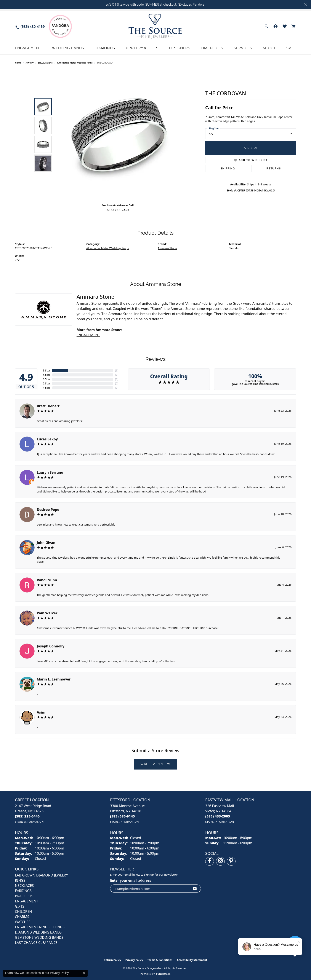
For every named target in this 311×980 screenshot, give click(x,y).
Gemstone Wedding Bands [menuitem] (39, 937)
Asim (41, 712)
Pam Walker (47, 613)
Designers (180, 48)
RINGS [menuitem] (20, 880)
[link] (30, 26)
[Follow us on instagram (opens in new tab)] (220, 861)
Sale (291, 48)
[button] (266, 26)
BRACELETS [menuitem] (24, 896)
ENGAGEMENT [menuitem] (27, 901)
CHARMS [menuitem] (22, 917)
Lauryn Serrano (50, 472)
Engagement (28, 48)
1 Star (47, 388)
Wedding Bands (68, 48)
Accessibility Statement (192, 960)
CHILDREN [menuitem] (23, 911)
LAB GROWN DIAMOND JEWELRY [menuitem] (41, 875)
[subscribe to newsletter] (195, 889)
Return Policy (112, 960)
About (269, 48)
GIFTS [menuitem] (20, 906)
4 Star (47, 375)
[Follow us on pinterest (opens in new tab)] (231, 861)
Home (18, 63)
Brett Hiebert (48, 406)
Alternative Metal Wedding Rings (75, 63)
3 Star (47, 379)
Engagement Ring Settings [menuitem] (40, 927)
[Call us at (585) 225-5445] (27, 816)
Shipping (228, 169)
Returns (274, 169)
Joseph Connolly (50, 646)
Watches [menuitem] (23, 922)
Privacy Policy (134, 960)
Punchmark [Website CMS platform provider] (163, 974)
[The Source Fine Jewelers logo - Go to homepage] (155, 26)
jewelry (30, 63)
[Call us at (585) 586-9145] (123, 816)
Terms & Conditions (160, 960)
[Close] (306, 5)
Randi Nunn (47, 580)
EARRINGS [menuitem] (23, 891)
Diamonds (105, 48)
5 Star (47, 370)
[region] (119, 135)
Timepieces (212, 48)
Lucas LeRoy (47, 439)
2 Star (47, 383)
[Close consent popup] (84, 973)
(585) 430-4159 (118, 210)
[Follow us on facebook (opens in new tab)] (210, 861)
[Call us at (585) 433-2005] (218, 816)
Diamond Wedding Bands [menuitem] (38, 932)
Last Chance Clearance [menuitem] (36, 943)
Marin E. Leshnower (54, 679)
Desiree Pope (48, 510)
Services (243, 48)
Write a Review (155, 764)
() (117, 370)
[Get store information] (29, 822)
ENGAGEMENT (45, 63)
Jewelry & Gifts (142, 48)
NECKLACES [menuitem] (24, 886)
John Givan (46, 543)
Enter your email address (131, 880)
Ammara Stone (167, 248)
